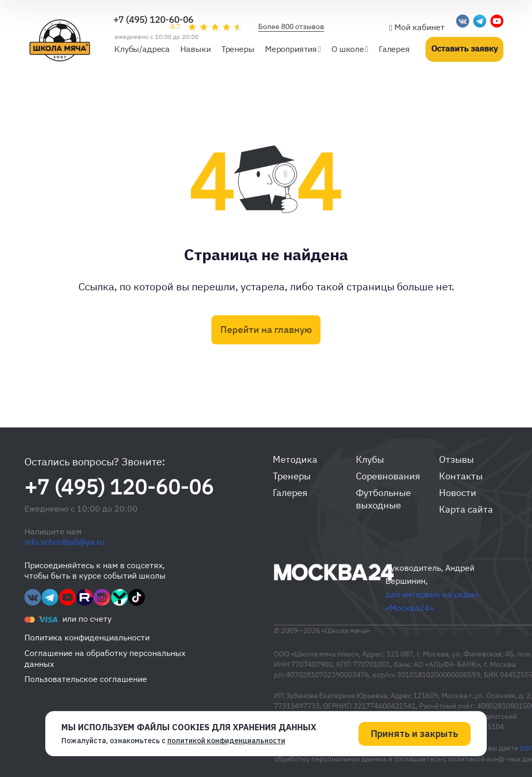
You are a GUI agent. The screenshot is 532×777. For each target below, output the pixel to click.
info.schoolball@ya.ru (64, 542)
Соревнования (388, 476)
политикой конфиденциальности (226, 740)
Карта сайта (466, 509)
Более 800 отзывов (291, 26)
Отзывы (456, 459)
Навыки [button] (195, 49)
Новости (458, 493)
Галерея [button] (394, 49)
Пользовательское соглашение (86, 679)
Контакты (461, 476)
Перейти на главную (266, 330)
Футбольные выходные (383, 499)
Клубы (370, 459)
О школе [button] (348, 49)
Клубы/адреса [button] (142, 49)
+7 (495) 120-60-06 (153, 20)
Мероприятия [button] (291, 49)
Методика (295, 459)
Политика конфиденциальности (87, 637)
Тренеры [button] (238, 49)
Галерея (290, 493)
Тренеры (292, 476)
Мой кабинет (417, 27)
